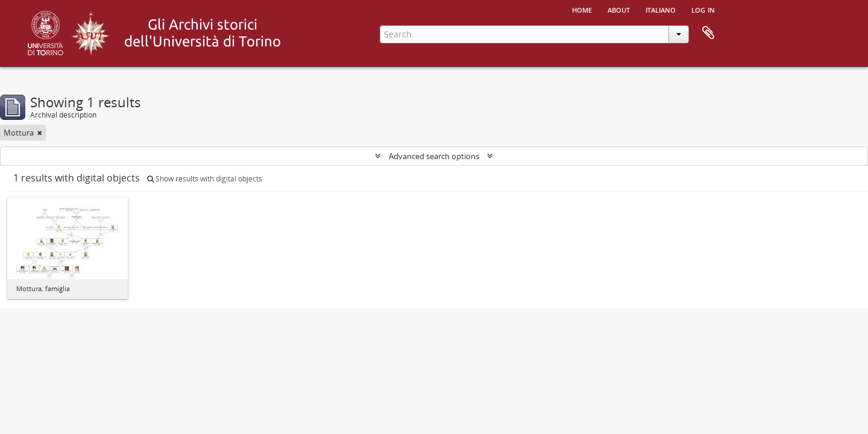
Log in (703, 9)
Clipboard (708, 33)
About (619, 9)
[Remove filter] (40, 133)
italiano (661, 9)
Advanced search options (434, 156)
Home (582, 9)
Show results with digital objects (205, 179)
